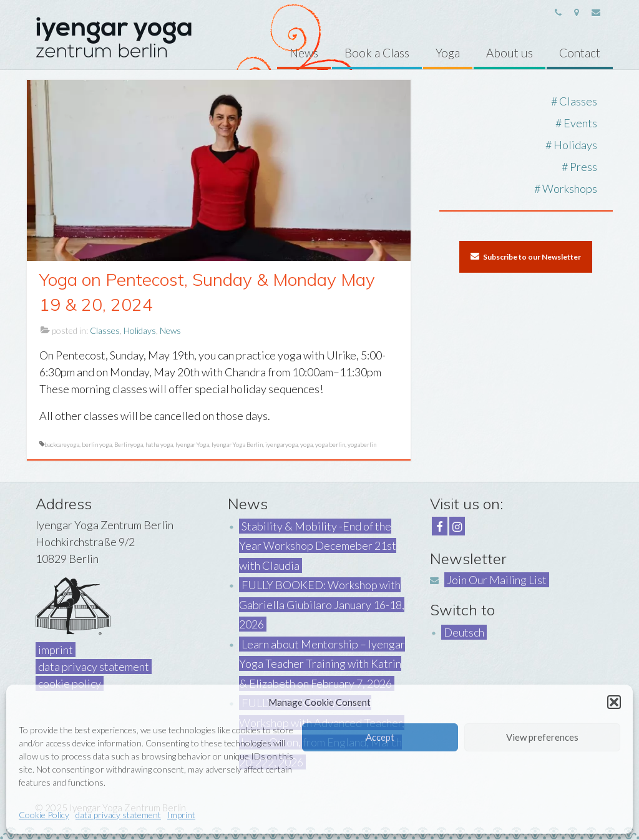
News (170, 330)
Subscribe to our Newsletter (526, 256)
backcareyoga (62, 444)
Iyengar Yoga (192, 444)
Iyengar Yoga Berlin (237, 444)
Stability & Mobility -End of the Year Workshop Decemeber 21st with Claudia (318, 546)
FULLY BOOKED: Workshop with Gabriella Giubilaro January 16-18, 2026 (322, 604)
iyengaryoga (281, 444)
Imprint (181, 815)
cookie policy (70, 683)
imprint (56, 650)
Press (583, 167)
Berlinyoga (129, 444)
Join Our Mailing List (497, 580)
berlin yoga (97, 444)
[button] (614, 702)
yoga (306, 444)
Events (580, 123)
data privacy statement (118, 815)
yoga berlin (330, 444)
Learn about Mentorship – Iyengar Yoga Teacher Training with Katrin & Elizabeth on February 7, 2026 (322, 664)
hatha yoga (159, 444)
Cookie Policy (44, 815)
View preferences (542, 737)
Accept (380, 737)
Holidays (140, 330)
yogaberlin (362, 444)
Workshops (570, 188)
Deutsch (464, 632)
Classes (105, 330)
